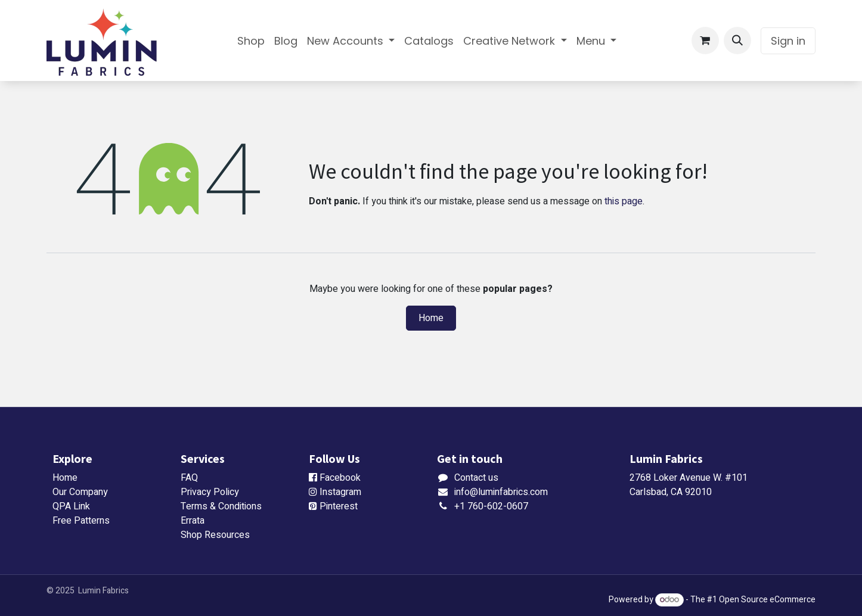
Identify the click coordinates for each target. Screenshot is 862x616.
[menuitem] (251, 41)
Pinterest (339, 506)
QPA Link (71, 506)
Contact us (476, 478)
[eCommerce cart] (705, 41)
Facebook (340, 478)
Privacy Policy (210, 492)
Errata (193, 521)
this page (624, 201)
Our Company (80, 492)
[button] (737, 41)
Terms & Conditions (221, 506)
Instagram (340, 492)
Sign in (788, 41)
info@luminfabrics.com (501, 492)
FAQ (189, 478)
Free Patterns (81, 521)
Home (431, 318)
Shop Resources (215, 535)
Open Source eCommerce (767, 600)
